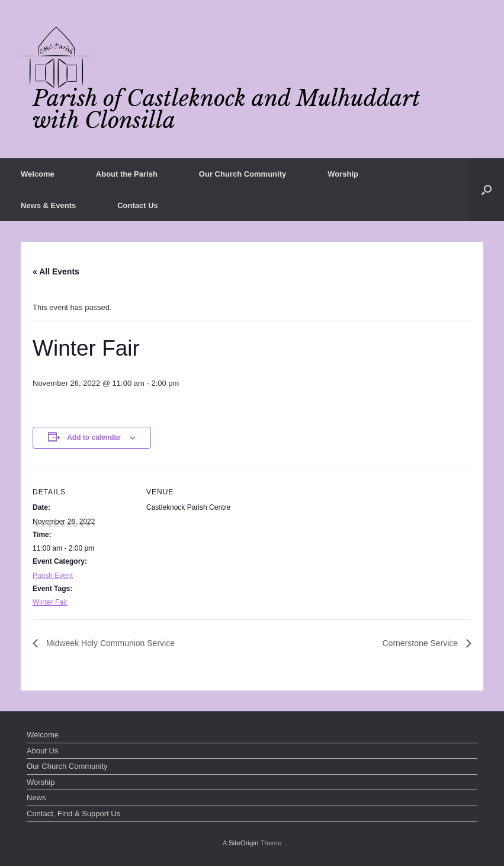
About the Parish (127, 174)
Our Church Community (243, 174)
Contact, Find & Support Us (73, 814)
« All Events (56, 271)
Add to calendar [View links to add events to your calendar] (94, 437)
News (36, 798)
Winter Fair (50, 602)
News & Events (48, 205)
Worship (343, 174)
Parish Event (53, 576)
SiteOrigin (244, 843)
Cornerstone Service (421, 643)
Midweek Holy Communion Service (109, 643)
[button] (487, 190)
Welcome (38, 174)
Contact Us (138, 205)
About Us (42, 751)
